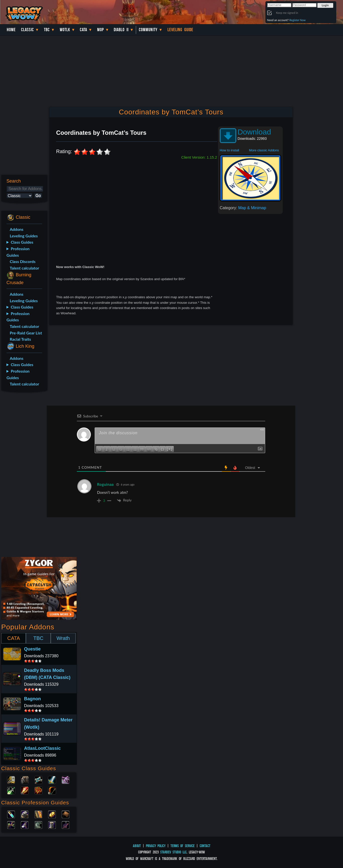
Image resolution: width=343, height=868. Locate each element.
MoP (101, 30)
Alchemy (11, 814)
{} (162, 449)
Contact (205, 846)
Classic (27, 30)
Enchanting (38, 814)
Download (254, 132)
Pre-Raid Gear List (26, 333)
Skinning (38, 824)
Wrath (63, 638)
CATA (14, 638)
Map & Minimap (252, 208)
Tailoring (52, 824)
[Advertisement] (23, 475)
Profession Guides (18, 252)
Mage (25, 790)
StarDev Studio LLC (173, 852)
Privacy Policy (156, 846)
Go (38, 196)
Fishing (66, 824)
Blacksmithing (25, 814)
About (137, 846)
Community (148, 30)
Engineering (52, 814)
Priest (38, 779)
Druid (25, 779)
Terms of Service (183, 846)
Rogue (11, 790)
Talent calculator (24, 268)
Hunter (52, 790)
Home (11, 30)
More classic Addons (264, 150)
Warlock (66, 779)
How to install (229, 150)
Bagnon (33, 699)
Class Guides (22, 242)
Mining (25, 824)
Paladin (11, 779)
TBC (47, 30)
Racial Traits (20, 339)
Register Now (297, 20)
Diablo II (121, 30)
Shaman (38, 790)
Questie (32, 649)
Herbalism (11, 824)
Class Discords (23, 261)
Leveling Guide (180, 30)
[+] (170, 449)
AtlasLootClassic (42, 748)
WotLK (65, 30)
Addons (17, 229)
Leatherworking (66, 814)
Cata (83, 30)
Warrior (52, 779)
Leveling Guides (24, 236)
